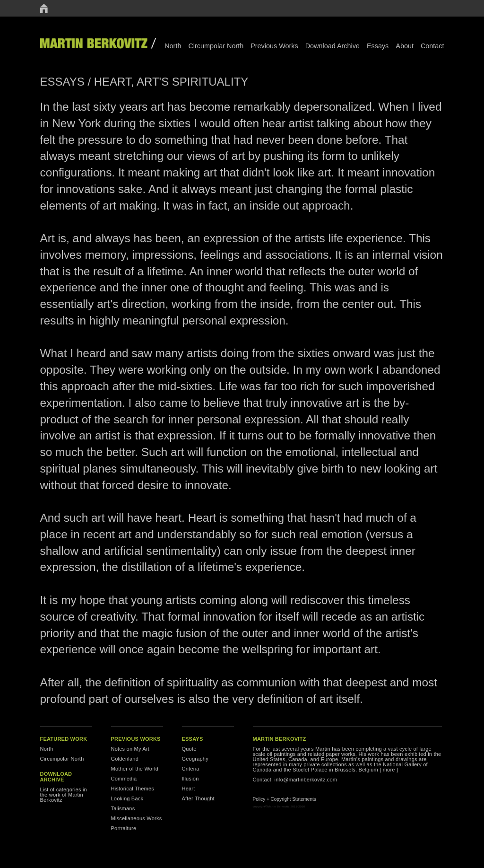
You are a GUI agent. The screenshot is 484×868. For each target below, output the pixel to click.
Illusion (190, 779)
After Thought (198, 798)
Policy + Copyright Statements (285, 799)
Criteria (191, 769)
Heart (189, 789)
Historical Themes (133, 789)
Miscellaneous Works (137, 818)
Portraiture (124, 828)
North (173, 46)
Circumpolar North (216, 46)
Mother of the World (135, 769)
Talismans (123, 808)
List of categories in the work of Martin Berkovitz (64, 795)
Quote (189, 749)
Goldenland (125, 759)
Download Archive (333, 46)
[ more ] (389, 770)
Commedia (124, 779)
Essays (378, 46)
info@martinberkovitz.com (306, 780)
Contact (432, 46)
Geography (195, 759)
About (405, 46)
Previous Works (274, 46)
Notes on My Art (130, 749)
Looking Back (127, 798)
